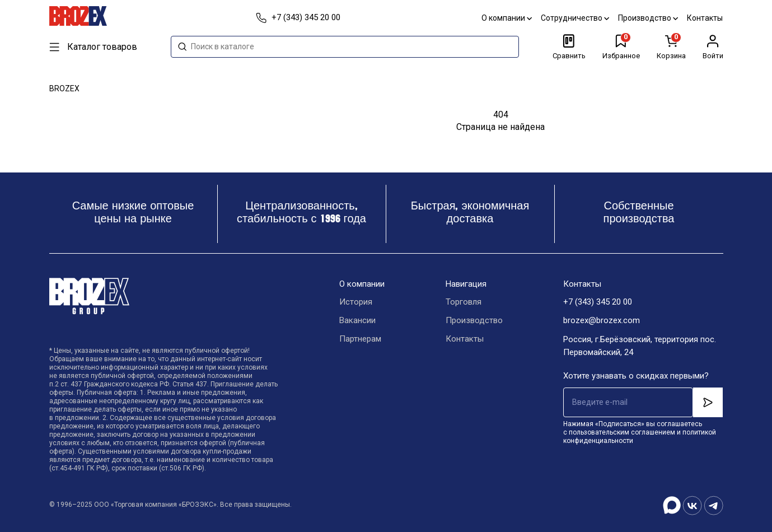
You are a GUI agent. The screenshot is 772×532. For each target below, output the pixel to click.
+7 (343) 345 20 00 (598, 302)
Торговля (464, 302)
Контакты (705, 18)
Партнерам (360, 339)
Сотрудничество (576, 18)
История (356, 302)
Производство (649, 18)
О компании (507, 18)
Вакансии (357, 321)
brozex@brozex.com (602, 321)
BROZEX (64, 88)
